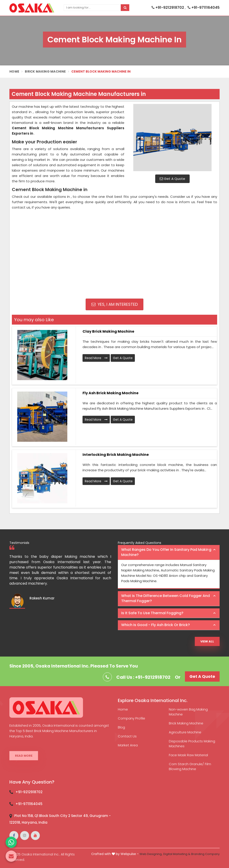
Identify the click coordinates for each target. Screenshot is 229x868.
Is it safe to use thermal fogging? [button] (152, 613)
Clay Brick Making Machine (108, 331)
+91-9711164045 (204, 8)
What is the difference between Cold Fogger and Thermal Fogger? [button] (165, 598)
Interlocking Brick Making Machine (116, 455)
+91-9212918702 (168, 8)
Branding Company (205, 854)
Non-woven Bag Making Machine (188, 712)
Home (14, 71)
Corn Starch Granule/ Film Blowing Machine (190, 766)
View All (207, 641)
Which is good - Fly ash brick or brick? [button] (156, 625)
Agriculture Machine (185, 732)
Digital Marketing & (177, 854)
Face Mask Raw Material (188, 755)
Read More (96, 358)
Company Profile (131, 718)
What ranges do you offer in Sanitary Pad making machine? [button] (166, 552)
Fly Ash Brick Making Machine (110, 393)
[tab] (169, 552)
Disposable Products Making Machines (192, 744)
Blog (121, 727)
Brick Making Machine (45, 71)
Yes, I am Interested (115, 304)
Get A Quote (172, 179)
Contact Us (127, 736)
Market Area (128, 745)
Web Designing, (151, 854)
